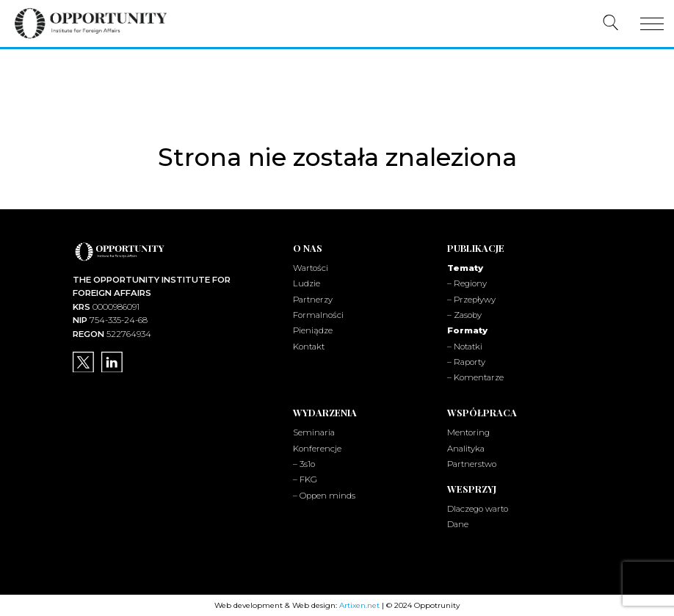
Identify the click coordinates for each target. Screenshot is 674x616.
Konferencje (317, 448)
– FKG (305, 479)
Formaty (467, 330)
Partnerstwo (472, 463)
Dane (458, 523)
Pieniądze (313, 330)
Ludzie (307, 283)
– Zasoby (464, 315)
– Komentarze (475, 377)
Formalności (318, 315)
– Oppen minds (324, 495)
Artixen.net (359, 605)
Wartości (311, 268)
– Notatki (465, 346)
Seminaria (314, 432)
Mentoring (468, 432)
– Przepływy (471, 299)
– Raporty (466, 361)
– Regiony (467, 283)
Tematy (465, 268)
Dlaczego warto (478, 508)
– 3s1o (304, 463)
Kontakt (309, 346)
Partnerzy (313, 299)
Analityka (466, 448)
